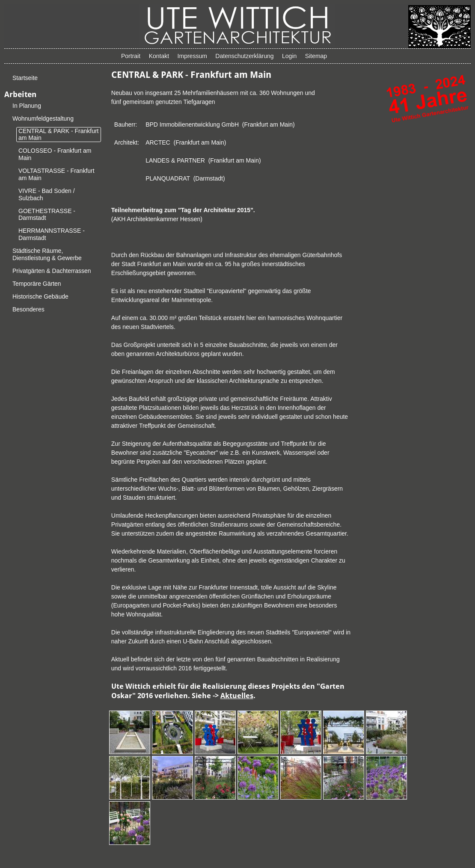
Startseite (25, 78)
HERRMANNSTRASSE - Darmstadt (52, 234)
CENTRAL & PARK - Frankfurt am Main (58, 135)
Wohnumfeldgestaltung (43, 118)
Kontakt (159, 56)
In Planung (27, 106)
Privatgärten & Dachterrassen (52, 271)
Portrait (131, 56)
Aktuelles (237, 696)
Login (289, 56)
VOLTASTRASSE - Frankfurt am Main (56, 174)
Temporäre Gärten (37, 284)
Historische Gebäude (40, 296)
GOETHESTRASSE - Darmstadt (47, 215)
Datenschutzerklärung (244, 56)
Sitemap (316, 56)
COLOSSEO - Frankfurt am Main (55, 154)
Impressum (192, 56)
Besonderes (28, 309)
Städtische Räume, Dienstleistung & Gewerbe (47, 254)
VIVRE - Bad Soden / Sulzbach (47, 194)
